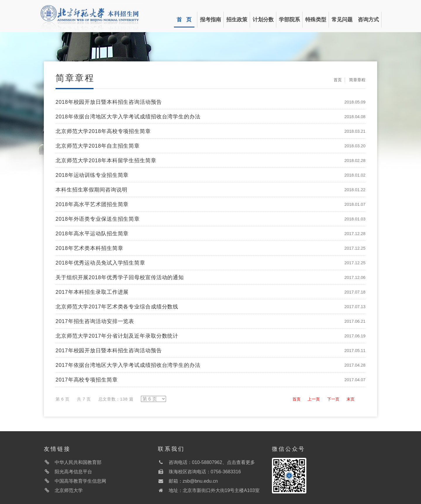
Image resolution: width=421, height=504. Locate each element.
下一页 (333, 399)
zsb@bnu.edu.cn (200, 481)
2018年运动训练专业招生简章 (92, 175)
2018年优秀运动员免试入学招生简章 (100, 263)
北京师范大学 (69, 490)
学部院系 (289, 20)
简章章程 (357, 80)
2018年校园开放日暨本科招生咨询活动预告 (109, 102)
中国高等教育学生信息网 (80, 481)
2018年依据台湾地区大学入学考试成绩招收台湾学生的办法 (128, 117)
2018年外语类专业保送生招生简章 (98, 219)
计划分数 (263, 20)
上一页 (314, 399)
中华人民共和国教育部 (78, 462)
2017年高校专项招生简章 (87, 380)
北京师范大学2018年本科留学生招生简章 (106, 160)
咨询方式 (368, 20)
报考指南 (210, 20)
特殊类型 (316, 20)
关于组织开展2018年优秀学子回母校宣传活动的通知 (120, 277)
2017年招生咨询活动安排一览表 (95, 321)
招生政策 (237, 20)
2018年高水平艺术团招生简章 (92, 204)
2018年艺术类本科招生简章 (89, 248)
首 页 (184, 20)
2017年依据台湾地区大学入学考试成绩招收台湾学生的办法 (128, 365)
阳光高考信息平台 (73, 472)
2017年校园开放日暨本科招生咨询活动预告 (109, 351)
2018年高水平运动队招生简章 (92, 234)
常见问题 (342, 20)
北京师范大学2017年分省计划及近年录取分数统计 (117, 336)
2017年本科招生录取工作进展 (92, 292)
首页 (338, 80)
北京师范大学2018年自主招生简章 (98, 146)
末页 (351, 399)
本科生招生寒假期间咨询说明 (91, 190)
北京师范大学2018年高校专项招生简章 (103, 131)
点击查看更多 (241, 462)
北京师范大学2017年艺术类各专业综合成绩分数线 (117, 307)
